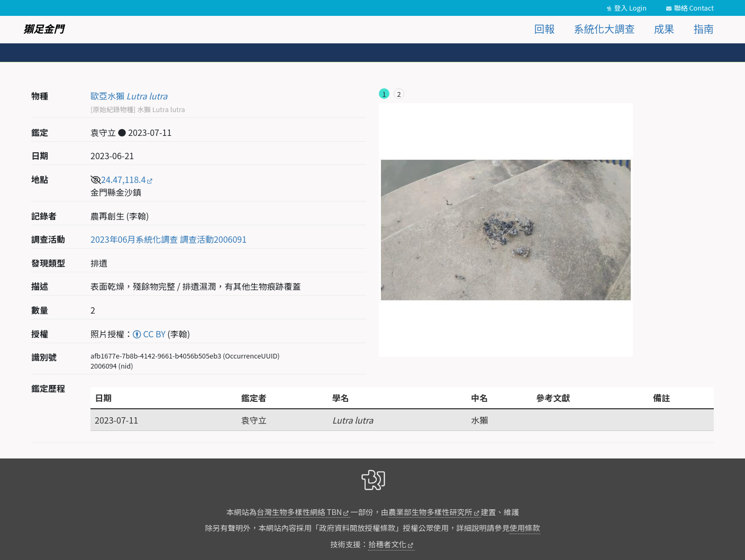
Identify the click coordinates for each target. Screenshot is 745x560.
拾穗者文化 (387, 544)
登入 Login (630, 8)
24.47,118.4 (123, 179)
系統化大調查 (605, 29)
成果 (664, 29)
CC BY (149, 334)
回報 (544, 29)
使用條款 (525, 527)
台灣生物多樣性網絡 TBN (299, 512)
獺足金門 (44, 29)
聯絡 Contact (694, 8)
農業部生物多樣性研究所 (430, 512)
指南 (704, 29)
